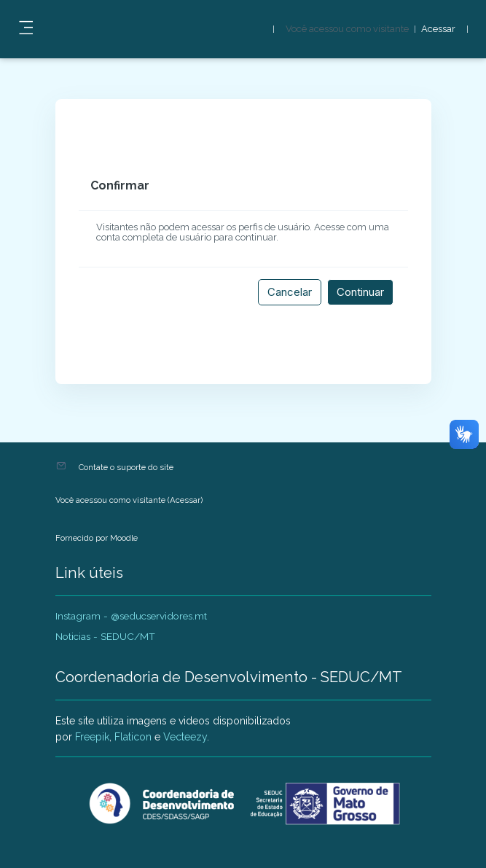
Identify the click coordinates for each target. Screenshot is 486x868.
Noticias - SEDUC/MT (105, 636)
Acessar (438, 29)
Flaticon (133, 737)
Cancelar (290, 292)
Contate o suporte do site (126, 467)
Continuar (360, 292)
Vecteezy (185, 737)
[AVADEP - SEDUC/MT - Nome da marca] (243, 804)
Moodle (124, 538)
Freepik (92, 737)
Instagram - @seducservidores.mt (131, 616)
